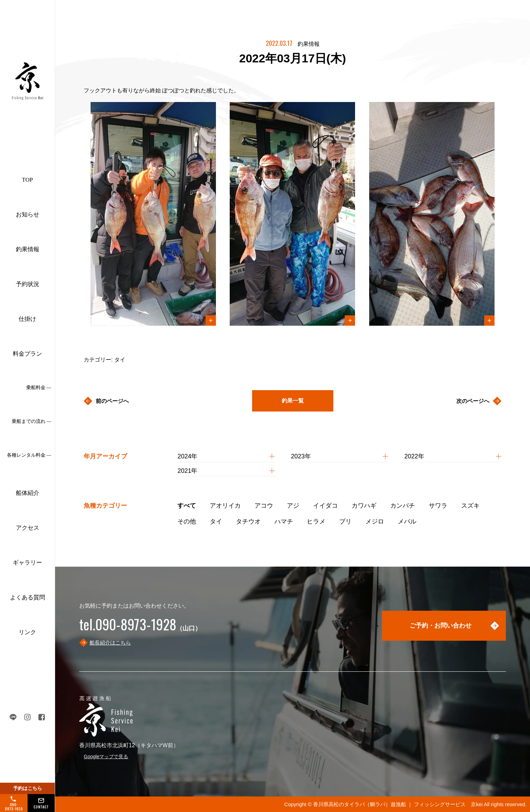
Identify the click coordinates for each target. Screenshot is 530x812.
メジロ (375, 521)
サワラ (438, 506)
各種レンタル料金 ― (29, 455)
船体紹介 (28, 493)
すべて (187, 506)
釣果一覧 (293, 401)
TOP (28, 180)
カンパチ (403, 506)
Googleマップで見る (106, 757)
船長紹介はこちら (110, 643)
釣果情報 (28, 249)
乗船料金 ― (39, 388)
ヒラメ (316, 521)
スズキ (470, 506)
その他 (187, 521)
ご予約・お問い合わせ (440, 626)
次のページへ (473, 401)
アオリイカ (225, 506)
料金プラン (27, 354)
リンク (27, 632)
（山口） (140, 628)
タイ (216, 521)
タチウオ (248, 521)
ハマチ (284, 521)
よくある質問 (28, 597)
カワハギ (364, 506)
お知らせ (28, 215)
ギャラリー (27, 563)
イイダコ (325, 506)
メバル (407, 521)
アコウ (264, 506)
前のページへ (112, 401)
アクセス (28, 528)
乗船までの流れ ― (32, 421)
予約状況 (28, 284)
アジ (293, 506)
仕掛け (27, 319)
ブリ (345, 521)
